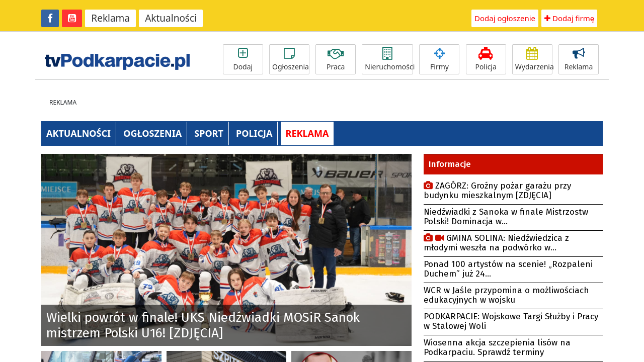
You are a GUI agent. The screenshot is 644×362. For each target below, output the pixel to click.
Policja (486, 59)
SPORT (209, 133)
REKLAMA (307, 133)
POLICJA (254, 133)
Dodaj (243, 59)
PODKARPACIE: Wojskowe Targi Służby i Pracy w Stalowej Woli (511, 321)
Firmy (439, 59)
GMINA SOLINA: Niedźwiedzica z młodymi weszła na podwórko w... (496, 243)
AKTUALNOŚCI (78, 133)
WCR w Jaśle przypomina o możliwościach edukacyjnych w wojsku (506, 295)
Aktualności (171, 18)
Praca (336, 59)
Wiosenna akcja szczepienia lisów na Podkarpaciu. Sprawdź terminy (497, 347)
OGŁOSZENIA (152, 133)
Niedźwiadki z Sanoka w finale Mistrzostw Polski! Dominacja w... (506, 217)
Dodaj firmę (569, 18)
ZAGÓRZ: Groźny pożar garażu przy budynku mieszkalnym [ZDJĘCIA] (497, 191)
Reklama (110, 18)
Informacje (450, 164)
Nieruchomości (389, 59)
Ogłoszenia (291, 59)
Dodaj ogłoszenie (505, 18)
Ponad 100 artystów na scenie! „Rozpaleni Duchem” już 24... (508, 269)
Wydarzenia (534, 59)
